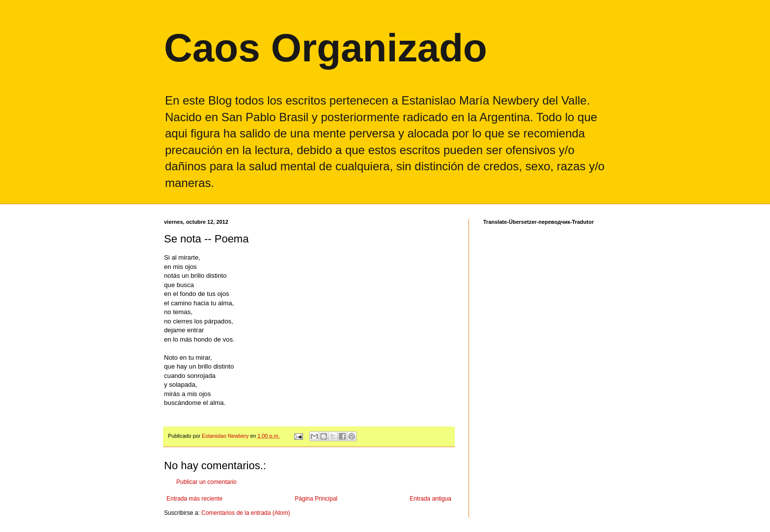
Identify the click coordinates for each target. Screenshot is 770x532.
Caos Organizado (326, 48)
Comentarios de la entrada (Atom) (246, 513)
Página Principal (316, 499)
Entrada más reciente (194, 499)
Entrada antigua (430, 499)
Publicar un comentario (206, 482)
